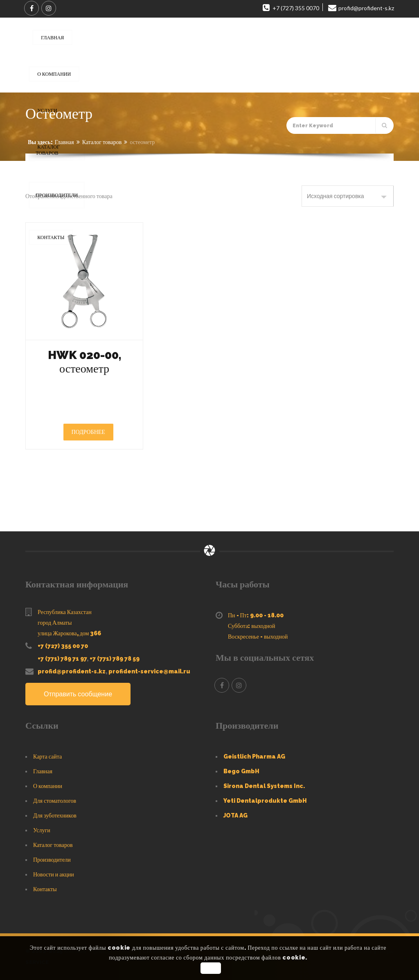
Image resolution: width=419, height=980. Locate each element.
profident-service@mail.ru (149, 671)
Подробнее (88, 432)
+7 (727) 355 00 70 (63, 646)
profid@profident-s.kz (72, 671)
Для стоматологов (55, 801)
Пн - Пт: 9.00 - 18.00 (256, 615)
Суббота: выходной (252, 626)
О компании (48, 786)
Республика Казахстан (65, 612)
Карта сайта (47, 756)
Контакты (45, 889)
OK (211, 968)
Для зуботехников (55, 815)
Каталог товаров (102, 142)
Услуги (42, 830)
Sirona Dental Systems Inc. (264, 786)
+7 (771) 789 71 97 (62, 659)
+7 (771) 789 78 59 (115, 659)
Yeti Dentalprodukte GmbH (265, 801)
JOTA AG (235, 815)
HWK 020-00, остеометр (84, 362)
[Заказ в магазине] (348, 196)
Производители (52, 860)
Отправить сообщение (78, 694)
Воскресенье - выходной (258, 637)
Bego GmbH (241, 771)
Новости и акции (54, 874)
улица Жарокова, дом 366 (69, 633)
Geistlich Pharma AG (254, 756)
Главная (64, 142)
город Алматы (55, 623)
